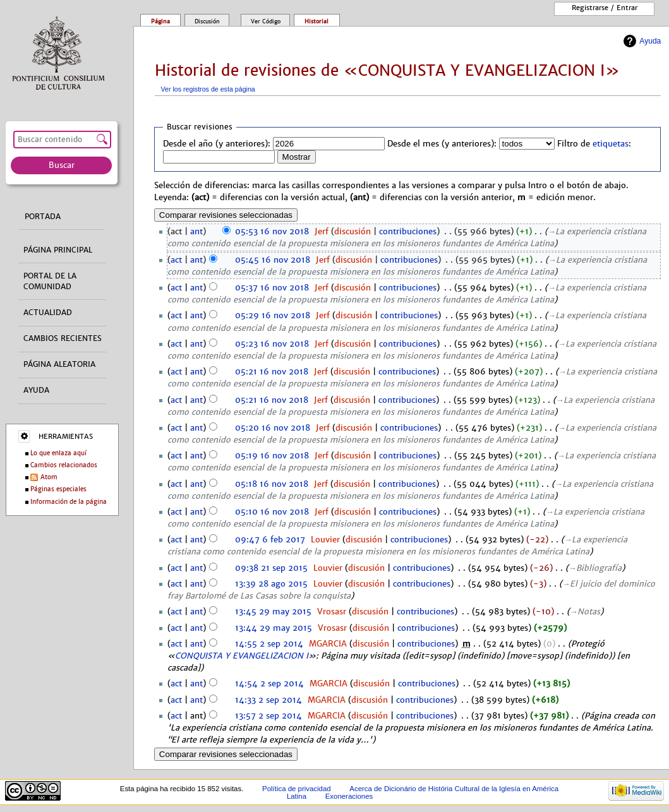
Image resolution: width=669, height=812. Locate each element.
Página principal (58, 250)
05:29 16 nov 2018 (273, 316)
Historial (316, 21)
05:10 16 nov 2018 (272, 512)
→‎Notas (585, 612)
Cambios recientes (63, 338)
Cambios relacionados (64, 465)
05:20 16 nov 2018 (273, 428)
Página (160, 21)
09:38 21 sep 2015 (271, 568)
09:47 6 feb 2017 (270, 540)
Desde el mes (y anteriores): (442, 144)
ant (196, 232)
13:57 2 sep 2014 (268, 716)
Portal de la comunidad (50, 281)
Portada (43, 217)
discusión (353, 232)
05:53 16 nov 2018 (272, 232)
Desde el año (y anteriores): (217, 144)
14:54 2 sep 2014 (269, 684)
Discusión (207, 21)
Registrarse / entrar (605, 8)
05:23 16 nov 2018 (272, 344)
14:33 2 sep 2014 (268, 700)
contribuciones (408, 232)
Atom (49, 477)
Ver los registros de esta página (208, 89)
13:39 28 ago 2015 (271, 584)
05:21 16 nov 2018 (272, 372)
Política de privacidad (297, 789)
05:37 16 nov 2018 (272, 288)
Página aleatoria (59, 364)
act (176, 260)
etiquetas (611, 144)
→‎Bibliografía (595, 568)
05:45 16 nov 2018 (273, 260)
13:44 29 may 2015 (274, 628)
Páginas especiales (58, 489)
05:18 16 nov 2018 (272, 484)
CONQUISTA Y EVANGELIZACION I (242, 656)
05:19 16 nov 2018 (272, 456)
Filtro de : (594, 144)
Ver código (266, 21)
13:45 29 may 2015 (273, 612)
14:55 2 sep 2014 (269, 644)
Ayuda (650, 41)
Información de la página (69, 502)
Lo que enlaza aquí (58, 453)
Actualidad (48, 313)
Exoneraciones (349, 796)
